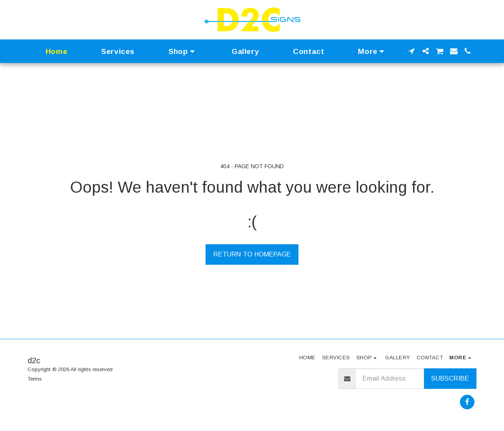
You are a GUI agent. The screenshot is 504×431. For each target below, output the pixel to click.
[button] (412, 51)
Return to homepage (252, 254)
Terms (35, 379)
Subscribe (450, 378)
